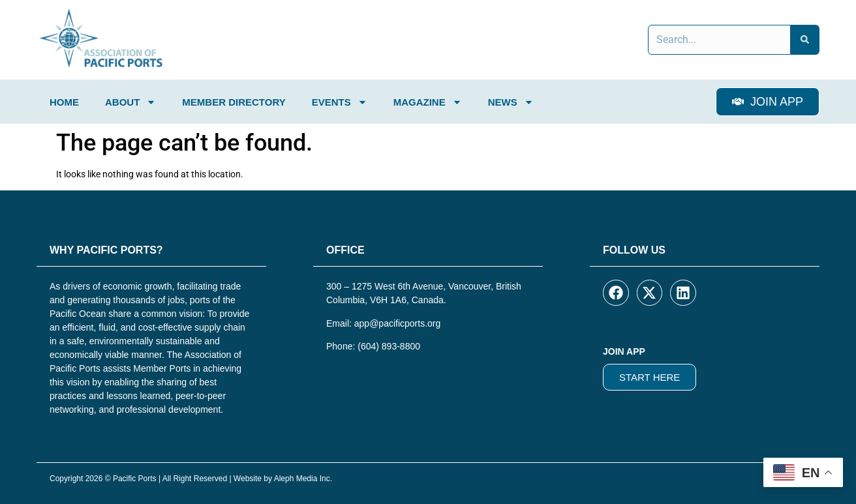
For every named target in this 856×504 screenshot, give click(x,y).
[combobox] (719, 40)
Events (340, 102)
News (511, 102)
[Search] (805, 40)
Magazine (428, 102)
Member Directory (234, 102)
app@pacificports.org (398, 323)
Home (64, 102)
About (130, 102)
